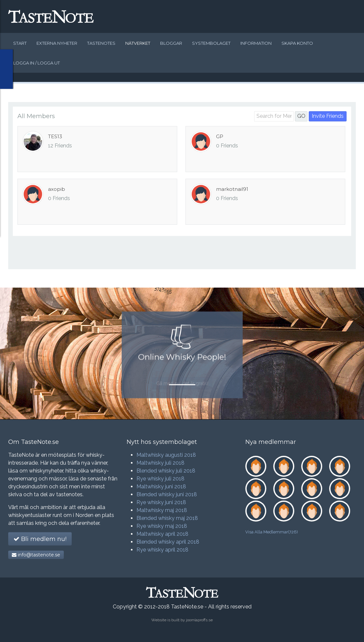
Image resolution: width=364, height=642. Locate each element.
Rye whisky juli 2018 (160, 479)
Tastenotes (101, 43)
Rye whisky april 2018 (162, 550)
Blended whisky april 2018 (168, 542)
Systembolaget (211, 43)
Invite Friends (328, 116)
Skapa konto (297, 43)
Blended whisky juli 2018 (166, 471)
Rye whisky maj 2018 (162, 526)
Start (20, 43)
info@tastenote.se (36, 555)
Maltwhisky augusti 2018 (166, 455)
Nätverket (138, 43)
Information (256, 43)
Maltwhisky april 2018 (162, 534)
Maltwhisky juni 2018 (161, 487)
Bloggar (171, 43)
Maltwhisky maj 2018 (162, 510)
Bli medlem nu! (40, 539)
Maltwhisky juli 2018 (160, 463)
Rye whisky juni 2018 (161, 502)
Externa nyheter (57, 43)
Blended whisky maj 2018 (167, 518)
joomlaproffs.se (199, 620)
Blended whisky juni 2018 (167, 494)
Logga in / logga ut (36, 63)
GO (301, 116)
